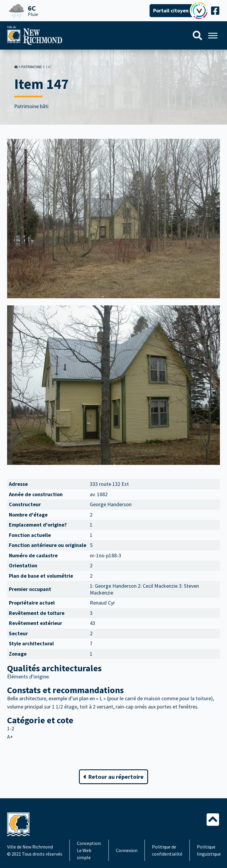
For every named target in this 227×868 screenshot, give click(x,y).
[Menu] (213, 36)
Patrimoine (32, 67)
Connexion (127, 850)
